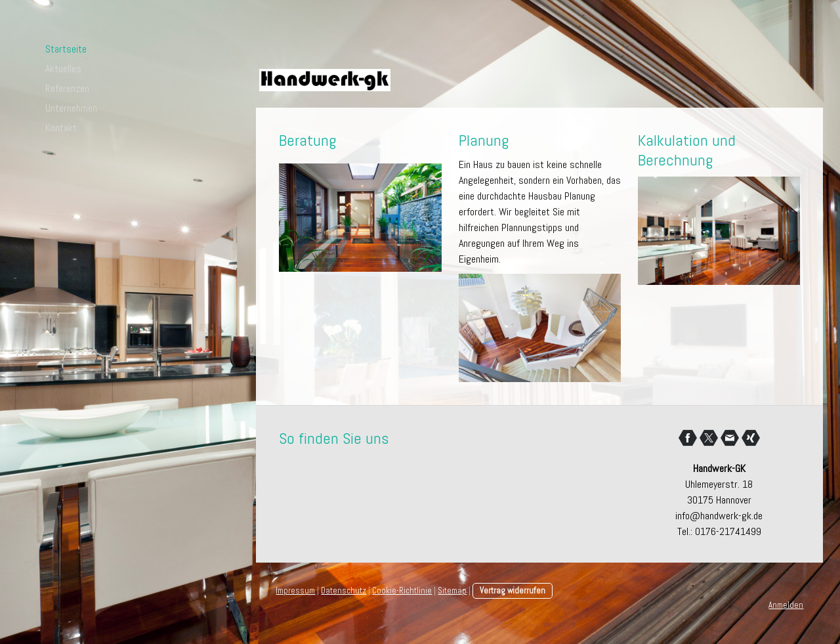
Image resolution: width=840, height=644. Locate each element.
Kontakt (61, 128)
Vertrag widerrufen (513, 590)
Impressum (295, 590)
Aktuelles (63, 69)
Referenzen (67, 88)
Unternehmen (71, 108)
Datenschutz (344, 590)
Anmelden (786, 605)
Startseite (66, 49)
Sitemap (452, 590)
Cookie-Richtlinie (402, 590)
